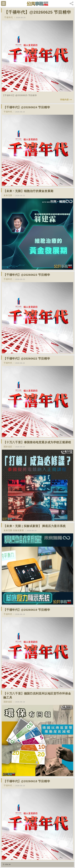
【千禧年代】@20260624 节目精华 (27, 107)
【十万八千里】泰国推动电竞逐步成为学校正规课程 (37, 442)
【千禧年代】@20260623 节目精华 (27, 275)
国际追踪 (8, 447)
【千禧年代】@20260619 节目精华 (27, 610)
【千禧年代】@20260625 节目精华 (37, 12)
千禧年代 (9, 17)
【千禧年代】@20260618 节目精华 (27, 781)
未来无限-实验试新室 (14, 530)
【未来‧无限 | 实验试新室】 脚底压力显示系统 (35, 526)
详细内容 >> (66, 100)
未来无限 (8, 195)
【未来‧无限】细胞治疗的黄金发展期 (28, 191)
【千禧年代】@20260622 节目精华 (27, 359)
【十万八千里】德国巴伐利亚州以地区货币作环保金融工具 (37, 696)
